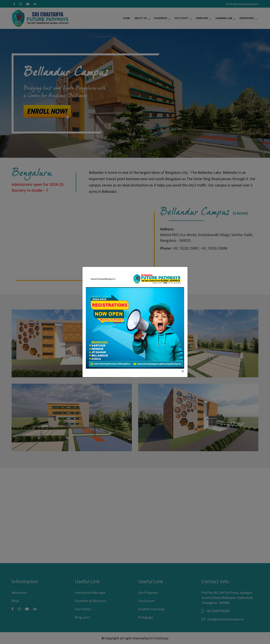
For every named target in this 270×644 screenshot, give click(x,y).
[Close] (183, 371)
